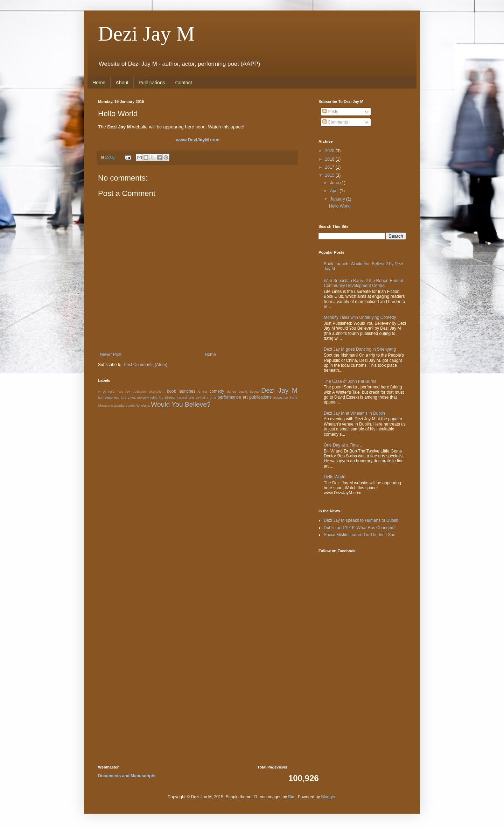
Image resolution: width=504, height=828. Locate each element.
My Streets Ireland (173, 397)
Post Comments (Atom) (145, 365)
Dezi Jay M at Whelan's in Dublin (354, 413)
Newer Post (111, 355)
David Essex (248, 391)
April (335, 191)
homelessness (109, 397)
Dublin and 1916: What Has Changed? (360, 528)
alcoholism (156, 391)
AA (128, 391)
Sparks (119, 405)
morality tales (147, 397)
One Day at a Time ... (344, 445)
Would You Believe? (181, 404)
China (202, 391)
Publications (152, 83)
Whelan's (143, 405)
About (122, 83)
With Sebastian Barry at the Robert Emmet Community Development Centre (363, 283)
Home (99, 83)
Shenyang (106, 405)
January (338, 199)
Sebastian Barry (285, 397)
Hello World (340, 206)
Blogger (328, 797)
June (335, 183)
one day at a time (202, 397)
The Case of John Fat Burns (350, 381)
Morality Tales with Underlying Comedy (360, 317)
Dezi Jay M (146, 34)
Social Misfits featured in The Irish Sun (360, 535)
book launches (181, 391)
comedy (217, 391)
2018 (330, 159)
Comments (335, 122)
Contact (183, 83)
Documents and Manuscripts (127, 776)
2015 (330, 175)
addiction (139, 391)
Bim (292, 797)
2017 (330, 167)
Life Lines (128, 397)
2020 (330, 151)
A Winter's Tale (111, 391)
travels (130, 405)
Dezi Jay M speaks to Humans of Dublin (361, 520)
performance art (233, 397)
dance (231, 391)
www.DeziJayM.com (198, 140)
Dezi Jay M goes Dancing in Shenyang (360, 349)
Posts (330, 112)
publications (260, 397)
